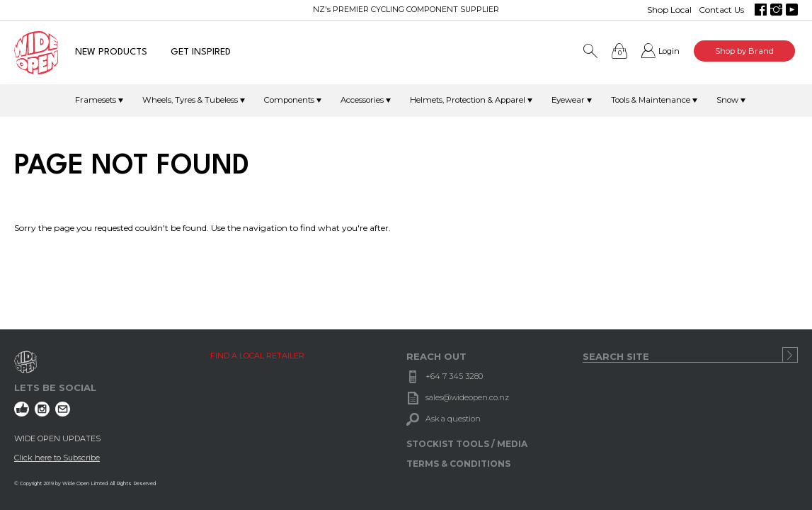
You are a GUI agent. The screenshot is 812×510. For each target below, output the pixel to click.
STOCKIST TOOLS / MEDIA (467, 444)
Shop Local (669, 10)
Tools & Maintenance (651, 100)
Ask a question (453, 419)
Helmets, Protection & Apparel (468, 100)
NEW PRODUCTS (111, 52)
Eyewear (568, 100)
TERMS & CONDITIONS (458, 464)
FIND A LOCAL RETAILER (257, 356)
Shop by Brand (744, 51)
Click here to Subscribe (57, 458)
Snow (727, 100)
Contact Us (721, 10)
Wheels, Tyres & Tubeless (190, 100)
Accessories (362, 100)
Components (289, 100)
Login (669, 51)
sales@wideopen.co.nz (467, 397)
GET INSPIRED (201, 52)
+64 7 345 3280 (454, 376)
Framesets (96, 100)
